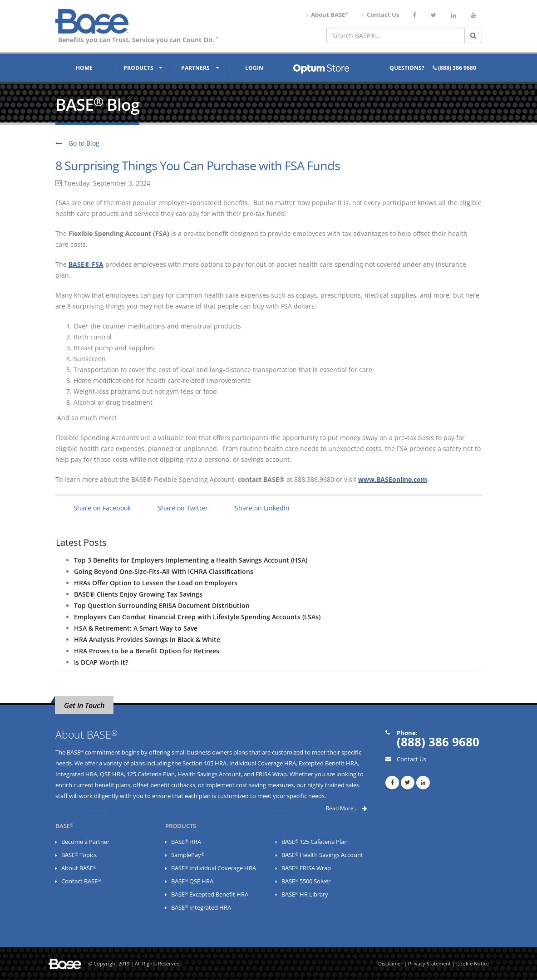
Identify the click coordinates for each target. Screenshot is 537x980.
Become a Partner (85, 842)
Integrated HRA (76, 774)
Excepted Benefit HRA (328, 763)
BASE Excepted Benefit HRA (210, 894)
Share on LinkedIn (262, 508)
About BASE (327, 15)
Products (138, 68)
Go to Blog (77, 143)
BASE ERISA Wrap (306, 868)
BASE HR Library (305, 894)
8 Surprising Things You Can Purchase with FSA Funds (198, 166)
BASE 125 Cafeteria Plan (315, 842)
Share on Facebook (102, 508)
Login (254, 68)
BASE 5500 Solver (306, 881)
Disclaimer (390, 964)
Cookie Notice (473, 964)
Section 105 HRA (204, 763)
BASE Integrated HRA (201, 908)
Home (84, 68)
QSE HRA (112, 774)
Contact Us (380, 15)
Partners (195, 68)
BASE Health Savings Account (322, 855)
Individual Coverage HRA (263, 763)
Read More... (346, 808)
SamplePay (188, 855)
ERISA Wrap (271, 774)
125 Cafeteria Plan (151, 774)
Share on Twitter (183, 508)
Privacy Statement (429, 964)
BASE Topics (79, 855)
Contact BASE (81, 881)
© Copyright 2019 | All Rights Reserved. (135, 964)
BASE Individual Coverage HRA (214, 868)
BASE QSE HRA (192, 881)
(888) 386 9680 (454, 68)
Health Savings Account (209, 774)
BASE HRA (186, 842)
